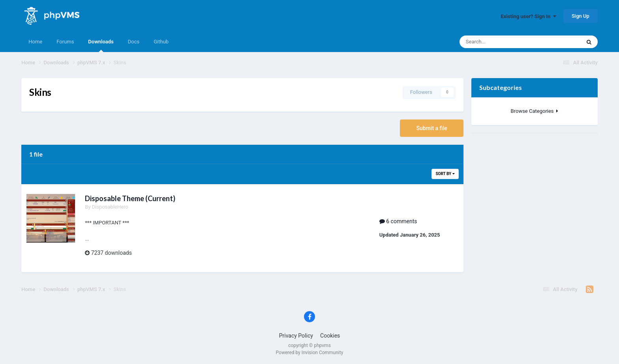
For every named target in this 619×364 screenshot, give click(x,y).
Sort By (445, 174)
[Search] (498, 42)
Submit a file (431, 128)
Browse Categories (535, 111)
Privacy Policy (296, 336)
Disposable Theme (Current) (130, 198)
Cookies (330, 336)
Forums (65, 42)
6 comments (398, 221)
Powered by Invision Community (310, 353)
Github (161, 42)
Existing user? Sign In (529, 16)
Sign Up (581, 16)
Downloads (101, 45)
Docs (134, 42)
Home (35, 42)
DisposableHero (110, 207)
